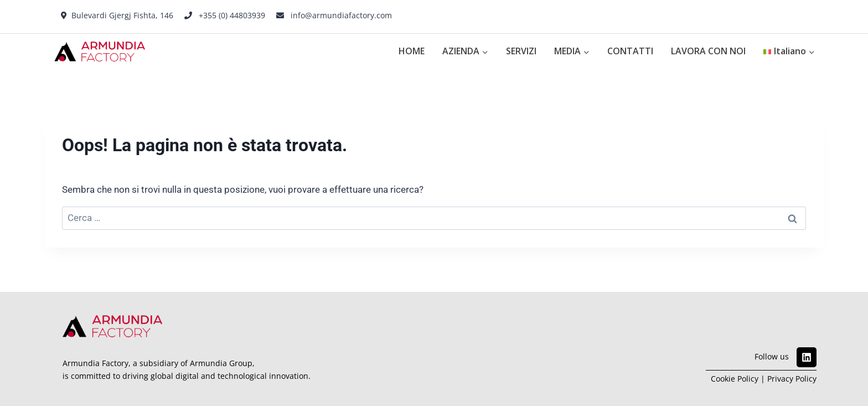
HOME (412, 51)
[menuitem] (789, 52)
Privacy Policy (792, 379)
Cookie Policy (735, 379)
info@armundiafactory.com (341, 15)
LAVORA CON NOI (708, 51)
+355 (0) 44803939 (232, 15)
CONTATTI (630, 51)
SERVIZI (521, 51)
